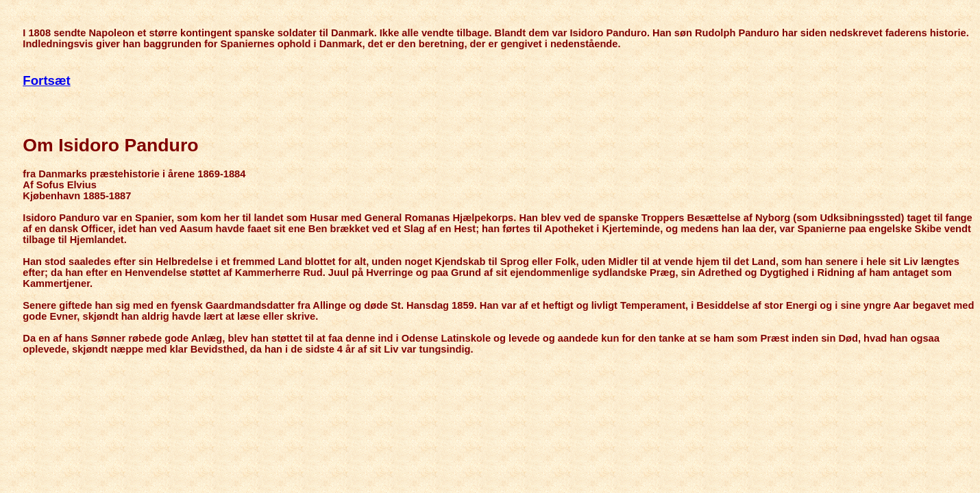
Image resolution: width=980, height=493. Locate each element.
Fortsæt (46, 80)
